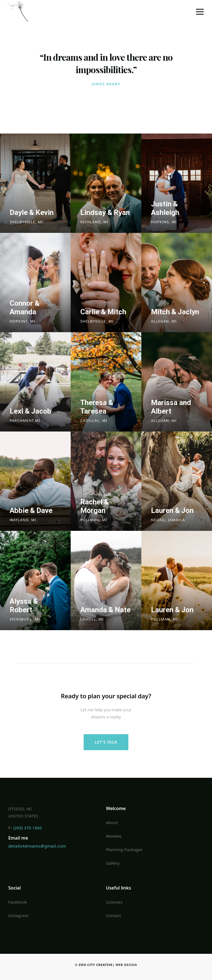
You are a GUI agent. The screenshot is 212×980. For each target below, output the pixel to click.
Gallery (113, 863)
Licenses (114, 902)
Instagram (18, 915)
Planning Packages (124, 849)
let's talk (106, 742)
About (112, 822)
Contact (113, 915)
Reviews (114, 836)
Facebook (18, 902)
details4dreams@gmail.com (37, 846)
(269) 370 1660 (28, 828)
